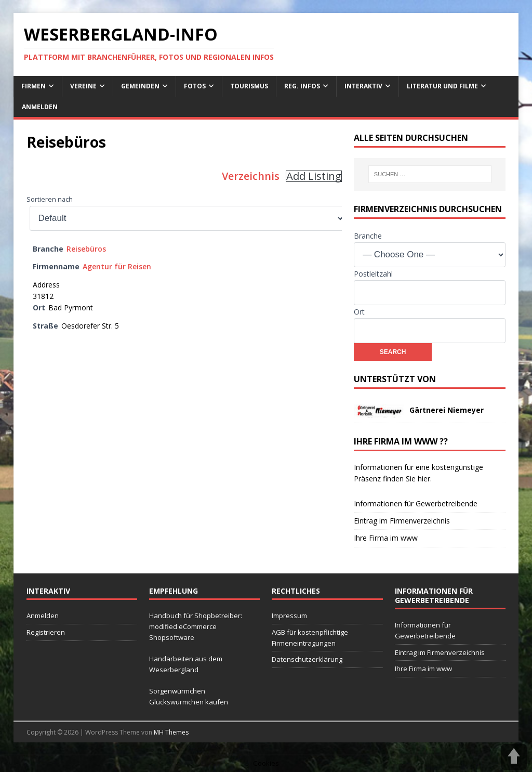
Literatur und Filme (442, 86)
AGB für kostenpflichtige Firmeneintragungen (310, 638)
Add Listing (314, 176)
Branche (368, 236)
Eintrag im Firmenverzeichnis (402, 521)
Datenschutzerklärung (307, 659)
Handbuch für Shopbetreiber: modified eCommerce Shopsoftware (196, 626)
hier (424, 479)
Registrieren (46, 632)
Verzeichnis (251, 176)
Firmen (34, 86)
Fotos (195, 86)
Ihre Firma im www (386, 538)
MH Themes (171, 732)
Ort (359, 312)
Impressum (289, 616)
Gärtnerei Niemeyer (447, 410)
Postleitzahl (373, 274)
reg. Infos (302, 86)
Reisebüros (86, 249)
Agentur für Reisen (117, 266)
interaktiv (363, 86)
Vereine (83, 86)
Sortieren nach (50, 199)
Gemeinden (140, 86)
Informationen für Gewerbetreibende (416, 503)
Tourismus (249, 86)
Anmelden (40, 107)
